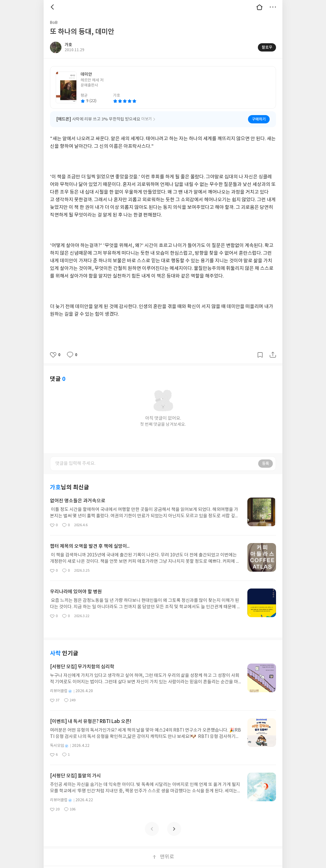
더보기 (273, 7)
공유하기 (273, 355)
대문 (259, 7)
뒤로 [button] (53, 7)
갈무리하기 (260, 355)
